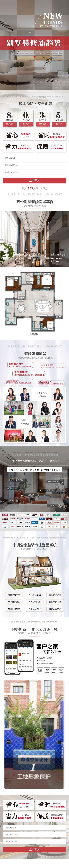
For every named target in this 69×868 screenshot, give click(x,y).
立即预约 (35, 180)
